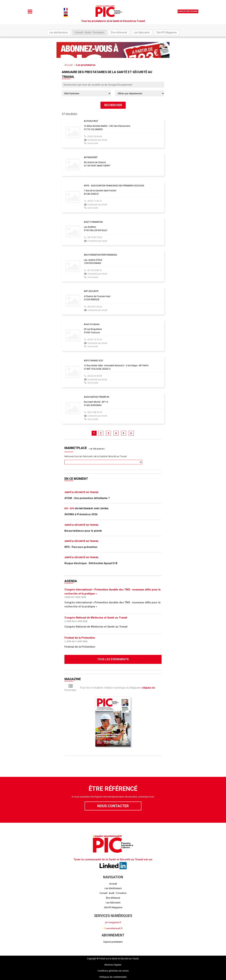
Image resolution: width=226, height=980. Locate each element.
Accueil (69, 65)
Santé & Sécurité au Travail (82, 492)
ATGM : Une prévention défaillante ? (87, 498)
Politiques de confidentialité (113, 977)
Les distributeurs (59, 32)
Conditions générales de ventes (113, 971)
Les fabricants (142, 32)
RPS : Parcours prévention (81, 547)
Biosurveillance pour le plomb (83, 531)
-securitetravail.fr (113, 928)
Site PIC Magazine (167, 32)
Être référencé (119, 32)
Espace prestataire (188, 11)
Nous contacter (113, 806)
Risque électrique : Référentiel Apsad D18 (91, 563)
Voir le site (93, 143)
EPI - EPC (69, 509)
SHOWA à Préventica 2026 (81, 514)
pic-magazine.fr (113, 922)
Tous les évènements (113, 659)
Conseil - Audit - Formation (89, 32)
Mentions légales (113, 965)
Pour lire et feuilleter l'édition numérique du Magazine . (118, 688)
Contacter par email (97, 140)
